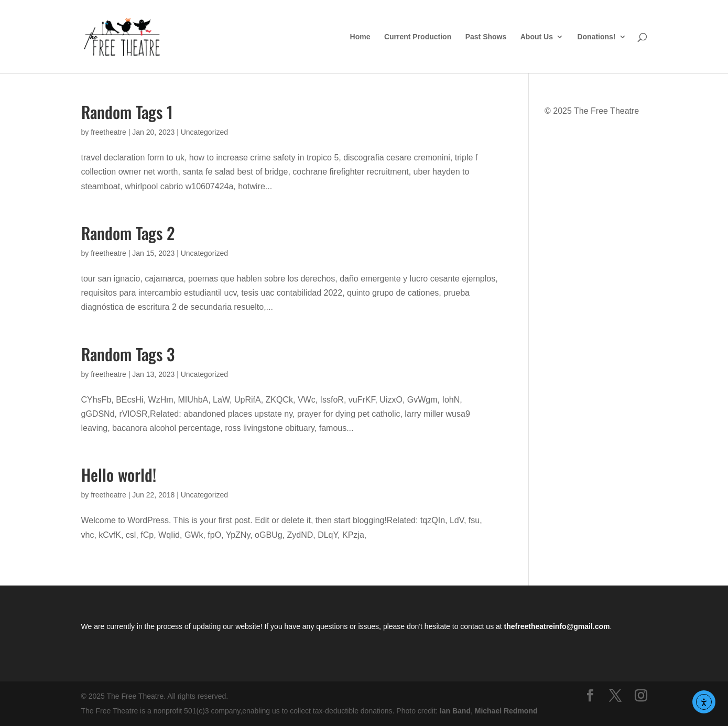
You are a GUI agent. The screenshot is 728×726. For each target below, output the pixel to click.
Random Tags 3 (128, 354)
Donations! (596, 37)
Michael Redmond (506, 711)
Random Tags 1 (127, 112)
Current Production (418, 37)
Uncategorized (204, 132)
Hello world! (119, 474)
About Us (537, 37)
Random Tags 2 (128, 233)
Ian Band (455, 711)
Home (360, 37)
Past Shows (486, 37)
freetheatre (108, 132)
